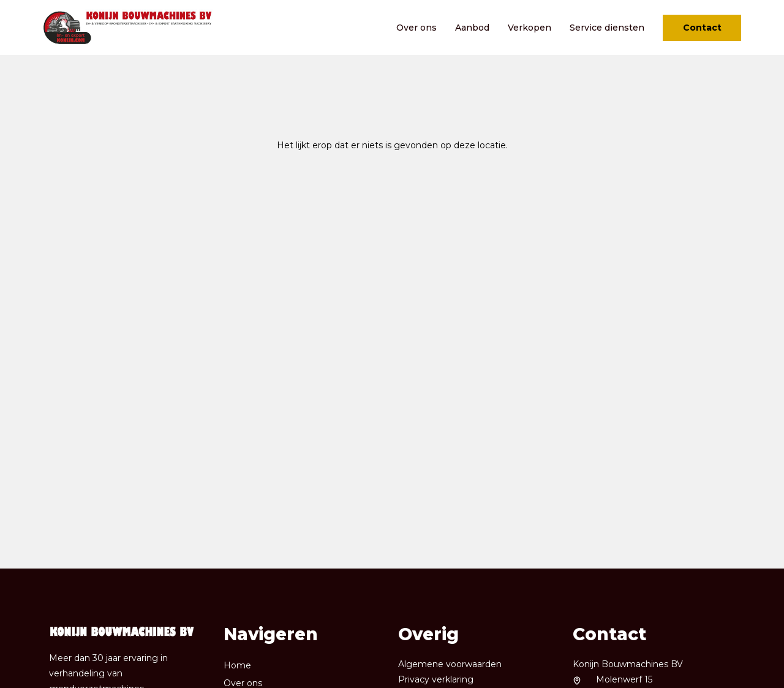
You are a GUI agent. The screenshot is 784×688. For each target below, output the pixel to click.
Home (237, 665)
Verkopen (530, 28)
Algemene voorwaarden (450, 664)
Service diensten (607, 28)
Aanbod (472, 28)
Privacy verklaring (436, 679)
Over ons (417, 28)
